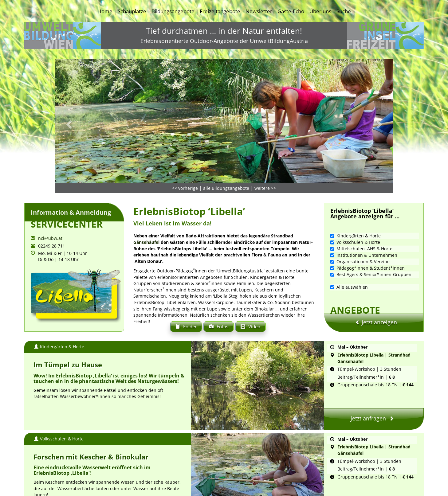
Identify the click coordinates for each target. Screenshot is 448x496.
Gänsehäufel (147, 202)
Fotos (219, 285)
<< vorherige (185, 148)
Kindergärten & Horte (356, 195)
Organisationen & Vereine (360, 221)
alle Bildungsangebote (226, 148)
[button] (80, 82)
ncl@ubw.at (50, 198)
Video (250, 285)
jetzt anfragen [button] (374, 375)
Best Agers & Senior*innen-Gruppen (371, 234)
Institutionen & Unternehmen (364, 215)
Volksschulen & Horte (355, 202)
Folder (186, 285)
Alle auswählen (349, 247)
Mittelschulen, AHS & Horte (361, 208)
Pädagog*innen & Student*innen (367, 228)
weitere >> (265, 148)
